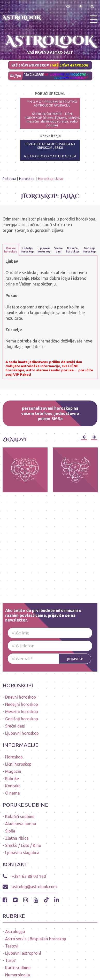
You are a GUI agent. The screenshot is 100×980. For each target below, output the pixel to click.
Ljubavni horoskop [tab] (44, 250)
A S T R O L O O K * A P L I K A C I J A (50, 156)
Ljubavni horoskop (22, 733)
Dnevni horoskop (21, 697)
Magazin (13, 771)
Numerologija (18, 975)
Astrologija (15, 932)
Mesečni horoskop (22, 712)
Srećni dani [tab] (58, 250)
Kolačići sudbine (20, 816)
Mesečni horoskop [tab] (72, 250)
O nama (13, 793)
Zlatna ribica (17, 838)
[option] (25, 470)
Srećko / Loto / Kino (23, 845)
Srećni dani (15, 726)
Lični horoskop (18, 764)
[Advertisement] (50, 542)
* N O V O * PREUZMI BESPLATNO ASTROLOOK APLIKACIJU (52, 104)
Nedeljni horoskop (22, 704)
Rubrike (12, 779)
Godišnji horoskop (22, 719)
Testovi (12, 946)
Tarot (10, 960)
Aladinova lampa (21, 824)
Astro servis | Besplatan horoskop (36, 939)
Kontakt (13, 786)
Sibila (10, 831)
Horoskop (27, 179)
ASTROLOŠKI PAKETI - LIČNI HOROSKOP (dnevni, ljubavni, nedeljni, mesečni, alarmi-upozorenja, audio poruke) (52, 120)
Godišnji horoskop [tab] (89, 250)
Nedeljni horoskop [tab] (27, 250)
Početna (9, 179)
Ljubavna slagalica (22, 853)
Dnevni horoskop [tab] (11, 250)
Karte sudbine (18, 968)
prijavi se (75, 659)
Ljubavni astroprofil (23, 953)
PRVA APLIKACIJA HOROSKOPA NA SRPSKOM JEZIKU (50, 146)
